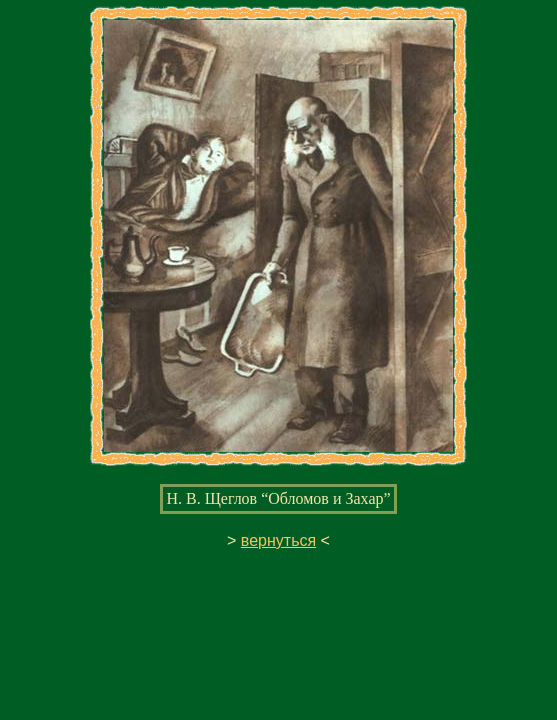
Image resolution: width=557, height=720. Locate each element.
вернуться (278, 540)
